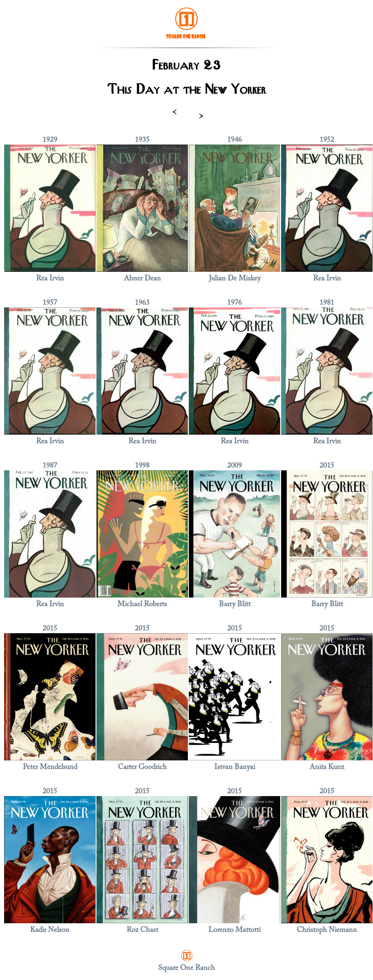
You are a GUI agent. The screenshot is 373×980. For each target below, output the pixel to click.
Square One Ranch (186, 968)
